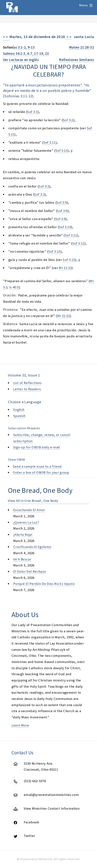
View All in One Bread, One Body (33, 501)
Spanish (19, 416)
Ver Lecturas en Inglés (21, 60)
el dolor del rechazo (29, 571)
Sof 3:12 (71, 235)
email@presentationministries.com (51, 795)
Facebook (31, 822)
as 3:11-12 (24, 96)
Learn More (20, 725)
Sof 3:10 (65, 227)
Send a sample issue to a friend (37, 466)
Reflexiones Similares (76, 60)
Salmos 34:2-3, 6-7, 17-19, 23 (26, 54)
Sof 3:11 (49, 142)
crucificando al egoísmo (32, 547)
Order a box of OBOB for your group (41, 472)
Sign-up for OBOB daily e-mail (37, 447)
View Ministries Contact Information (52, 808)
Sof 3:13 (61, 151)
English (19, 410)
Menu (83, 5)
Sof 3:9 (62, 202)
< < (6, 37)
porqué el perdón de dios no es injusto (44, 584)
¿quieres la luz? (26, 522)
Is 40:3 (14, 287)
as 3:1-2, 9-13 (24, 47)
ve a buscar (22, 559)
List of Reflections (27, 383)
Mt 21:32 (65, 268)
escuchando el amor (29, 510)
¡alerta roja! (23, 535)
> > (68, 37)
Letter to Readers (27, 389)
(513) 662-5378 (35, 781)
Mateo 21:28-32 (82, 47)
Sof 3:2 (68, 120)
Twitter (29, 836)
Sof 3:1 (32, 112)
